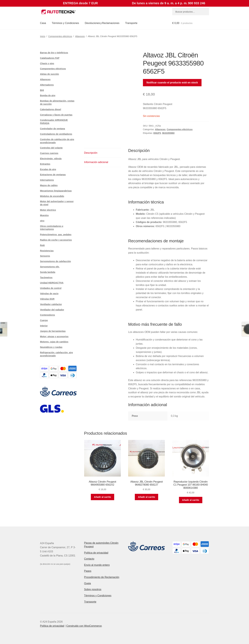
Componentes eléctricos (60, 36)
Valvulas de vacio (49, 294)
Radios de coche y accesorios (56, 240)
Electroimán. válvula (51, 159)
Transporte (131, 23)
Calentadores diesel (50, 109)
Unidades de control (51, 288)
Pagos (88, 571)
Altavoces (80, 36)
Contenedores (47, 315)
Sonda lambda (48, 272)
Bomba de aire (48, 95)
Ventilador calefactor (51, 304)
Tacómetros (46, 278)
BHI (42, 90)
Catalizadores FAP (50, 58)
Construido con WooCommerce (84, 626)
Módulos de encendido (52, 196)
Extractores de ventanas (53, 175)
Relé (42, 245)
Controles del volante (51, 148)
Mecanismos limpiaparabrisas (56, 191)
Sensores (45, 256)
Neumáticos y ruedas (51, 347)
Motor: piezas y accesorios (54, 337)
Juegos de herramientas (53, 331)
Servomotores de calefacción (56, 261)
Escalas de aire (48, 169)
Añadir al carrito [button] (103, 497)
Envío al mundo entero (97, 565)
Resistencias (47, 251)
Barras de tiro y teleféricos (54, 53)
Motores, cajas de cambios (54, 342)
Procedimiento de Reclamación (102, 577)
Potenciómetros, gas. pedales (56, 235)
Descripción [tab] (91, 153)
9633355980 (168, 133)
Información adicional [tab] (96, 162)
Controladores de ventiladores (56, 134)
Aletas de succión (49, 74)
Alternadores (47, 85)
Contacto (89, 559)
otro (42, 221)
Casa (43, 23)
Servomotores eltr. (50, 267)
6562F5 (157, 133)
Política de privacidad (96, 553)
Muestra (44, 215)
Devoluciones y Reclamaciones (102, 23)
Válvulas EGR (47, 299)
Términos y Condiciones (65, 23)
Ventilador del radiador (52, 310)
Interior (44, 326)
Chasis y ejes (47, 63)
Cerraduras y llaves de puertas (56, 115)
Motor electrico (48, 210)
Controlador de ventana (52, 129)
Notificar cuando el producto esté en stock (172, 83)
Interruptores (47, 180)
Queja (88, 583)
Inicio (43, 36)
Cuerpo (44, 320)
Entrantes (45, 164)
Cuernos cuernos (49, 153)
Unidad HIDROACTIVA (52, 283)
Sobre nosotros (93, 589)
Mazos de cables (49, 185)
